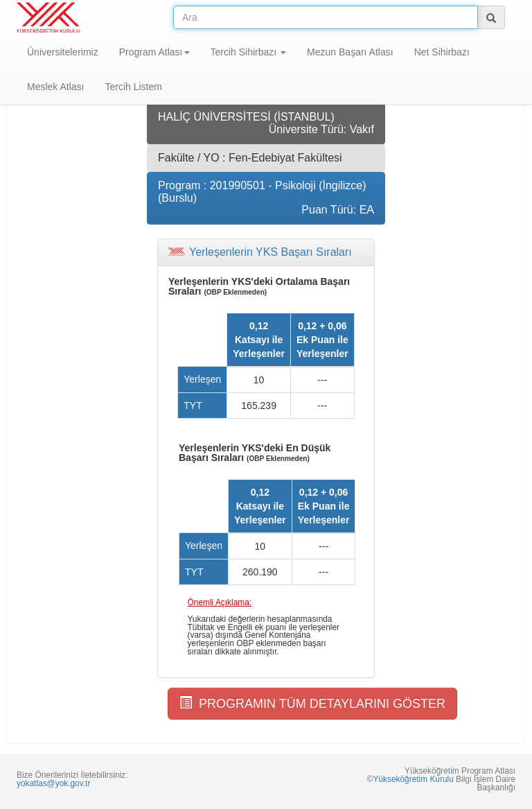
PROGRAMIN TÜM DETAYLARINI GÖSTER (312, 703)
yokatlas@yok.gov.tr (53, 783)
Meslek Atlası (55, 87)
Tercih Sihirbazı (249, 52)
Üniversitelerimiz (63, 52)
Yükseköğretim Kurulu (413, 779)
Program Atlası (154, 52)
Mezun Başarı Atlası (350, 52)
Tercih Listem (133, 87)
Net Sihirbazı (442, 52)
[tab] (266, 252)
